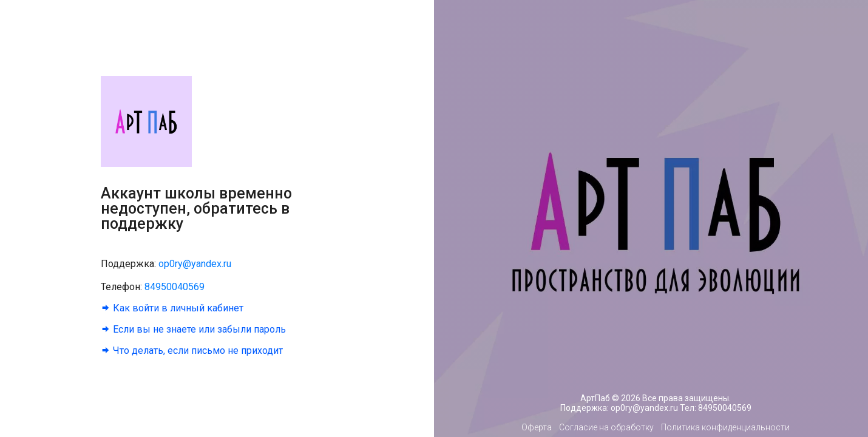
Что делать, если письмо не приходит (197, 351)
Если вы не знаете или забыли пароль (198, 329)
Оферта (537, 427)
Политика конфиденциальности (725, 427)
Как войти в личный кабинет (177, 308)
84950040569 (175, 287)
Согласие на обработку (606, 427)
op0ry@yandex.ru (195, 264)
